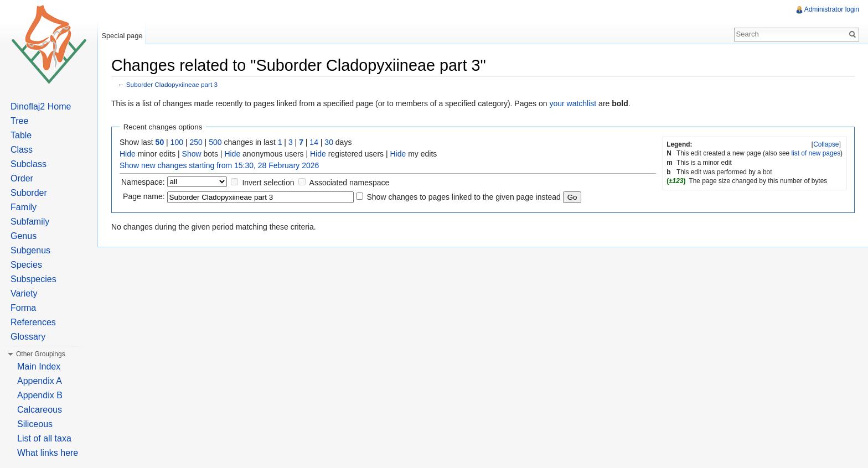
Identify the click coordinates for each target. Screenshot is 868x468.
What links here (48, 453)
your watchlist (573, 103)
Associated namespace (350, 183)
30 (329, 142)
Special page (122, 36)
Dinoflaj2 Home (41, 106)
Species (26, 265)
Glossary (28, 337)
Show (192, 154)
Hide (128, 154)
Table (21, 135)
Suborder (29, 193)
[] (826, 144)
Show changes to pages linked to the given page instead (463, 197)
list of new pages (816, 153)
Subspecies (33, 279)
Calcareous (40, 410)
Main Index (39, 366)
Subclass (29, 164)
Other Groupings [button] (41, 354)
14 (314, 142)
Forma (23, 308)
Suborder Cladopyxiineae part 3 (172, 84)
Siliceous (35, 424)
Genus (24, 236)
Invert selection (268, 183)
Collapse (826, 144)
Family (24, 207)
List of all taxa (44, 438)
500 (215, 142)
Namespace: (143, 182)
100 (177, 142)
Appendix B (40, 395)
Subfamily (30, 222)
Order (22, 178)
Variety (24, 293)
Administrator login (832, 9)
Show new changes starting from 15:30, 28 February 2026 (219, 165)
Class (22, 150)
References (33, 322)
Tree (19, 121)
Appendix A (40, 381)
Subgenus (30, 250)
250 (196, 142)
